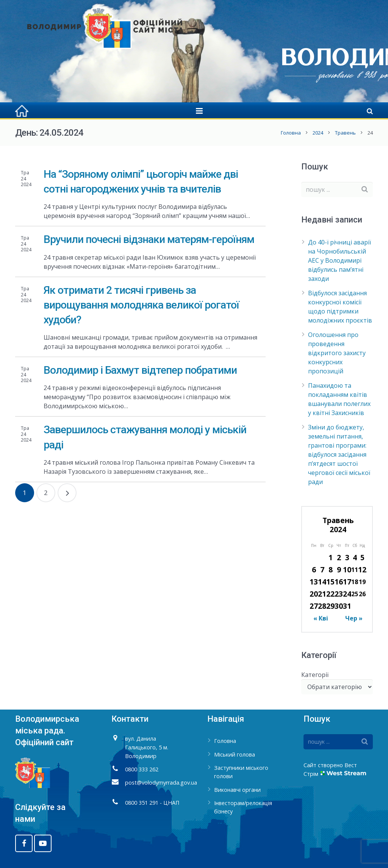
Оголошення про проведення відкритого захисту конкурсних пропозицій (337, 353)
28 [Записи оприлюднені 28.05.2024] (322, 606)
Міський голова (235, 754)
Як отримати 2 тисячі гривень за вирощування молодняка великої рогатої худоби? (141, 305)
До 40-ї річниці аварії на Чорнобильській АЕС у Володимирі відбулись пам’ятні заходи (339, 260)
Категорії (315, 675)
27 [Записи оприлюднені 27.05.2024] (314, 606)
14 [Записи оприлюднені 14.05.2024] (322, 582)
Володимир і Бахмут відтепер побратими (140, 370)
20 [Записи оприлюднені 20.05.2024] (314, 594)
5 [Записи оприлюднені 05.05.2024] (362, 557)
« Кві (321, 618)
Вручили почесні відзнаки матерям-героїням (149, 239)
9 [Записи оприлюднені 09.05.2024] (339, 570)
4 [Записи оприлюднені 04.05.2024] (355, 557)
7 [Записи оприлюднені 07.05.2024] (322, 570)
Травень (345, 133)
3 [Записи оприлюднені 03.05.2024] (347, 557)
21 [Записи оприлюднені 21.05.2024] (322, 594)
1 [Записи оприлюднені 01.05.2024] (331, 557)
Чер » (354, 618)
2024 (318, 133)
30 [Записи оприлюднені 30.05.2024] (339, 606)
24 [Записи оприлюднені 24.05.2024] (347, 594)
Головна (291, 133)
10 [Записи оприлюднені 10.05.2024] (347, 570)
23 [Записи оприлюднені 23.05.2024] (339, 594)
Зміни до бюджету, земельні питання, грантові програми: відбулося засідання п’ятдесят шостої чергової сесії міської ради (339, 454)
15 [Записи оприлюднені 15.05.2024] (330, 582)
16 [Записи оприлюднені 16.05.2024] (339, 582)
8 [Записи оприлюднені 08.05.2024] (331, 570)
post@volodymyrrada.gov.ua (161, 783)
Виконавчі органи (237, 790)
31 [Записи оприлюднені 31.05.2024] (347, 606)
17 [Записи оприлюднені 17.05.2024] (347, 582)
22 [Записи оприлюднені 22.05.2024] (330, 594)
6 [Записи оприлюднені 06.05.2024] (314, 570)
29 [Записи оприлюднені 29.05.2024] (330, 606)
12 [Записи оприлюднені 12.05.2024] (362, 570)
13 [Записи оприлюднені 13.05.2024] (314, 582)
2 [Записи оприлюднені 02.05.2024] (339, 557)
